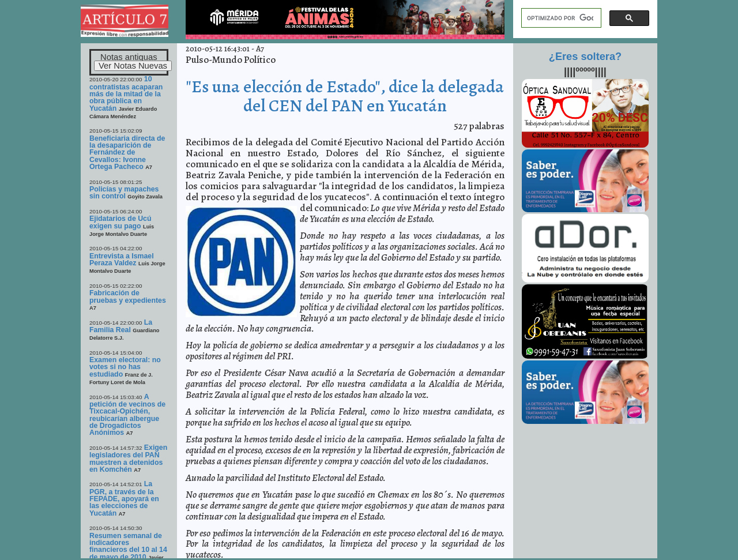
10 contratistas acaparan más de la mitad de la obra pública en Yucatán (126, 93)
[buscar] (560, 18)
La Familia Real (121, 326)
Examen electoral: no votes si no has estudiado (125, 367)
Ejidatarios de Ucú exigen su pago (120, 222)
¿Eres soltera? (585, 57)
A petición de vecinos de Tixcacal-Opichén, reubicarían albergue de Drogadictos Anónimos (127, 415)
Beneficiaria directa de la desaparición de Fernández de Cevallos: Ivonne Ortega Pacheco (127, 153)
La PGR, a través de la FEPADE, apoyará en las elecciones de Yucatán (124, 498)
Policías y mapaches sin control (124, 193)
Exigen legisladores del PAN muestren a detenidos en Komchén (128, 458)
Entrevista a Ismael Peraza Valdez (122, 260)
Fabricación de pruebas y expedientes (128, 296)
